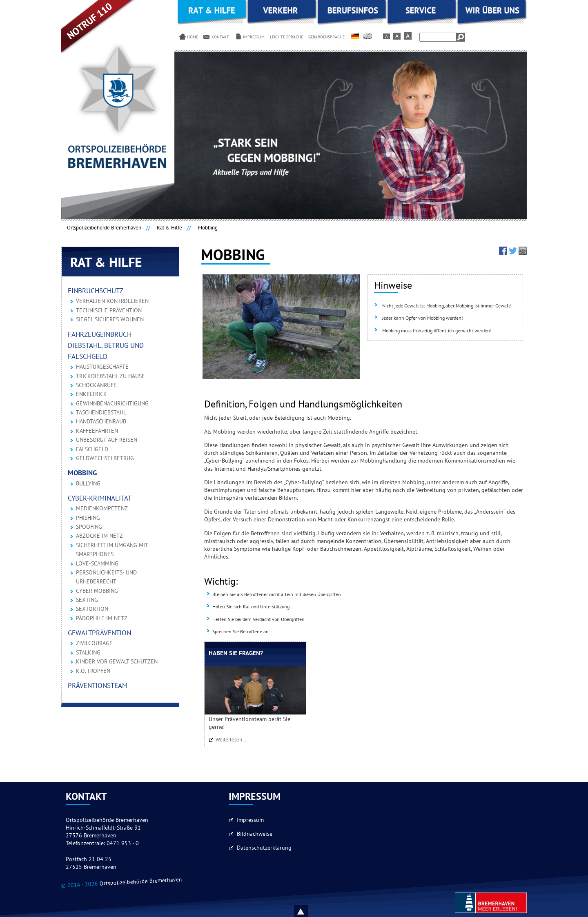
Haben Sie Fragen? (236, 653)
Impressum (250, 820)
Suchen (461, 37)
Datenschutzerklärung (264, 848)
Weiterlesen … (234, 740)
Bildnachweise (255, 834)
